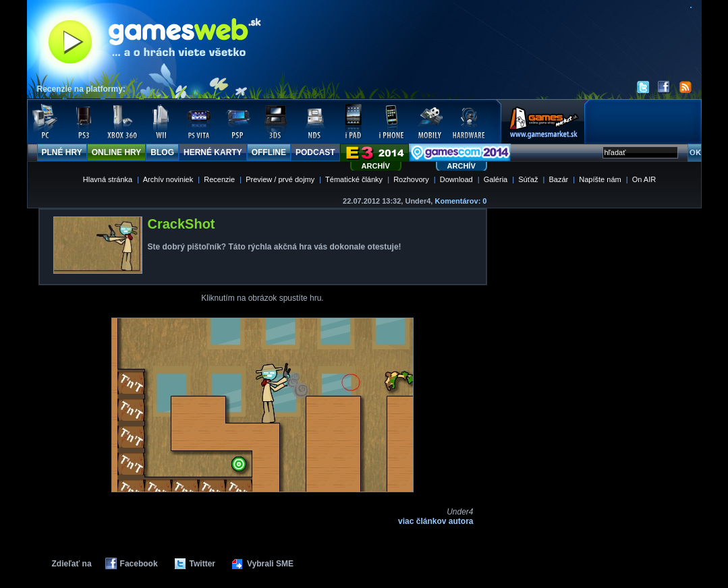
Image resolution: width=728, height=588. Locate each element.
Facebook (139, 564)
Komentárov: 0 (460, 201)
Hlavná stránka (108, 179)
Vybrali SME (270, 564)
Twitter (202, 564)
